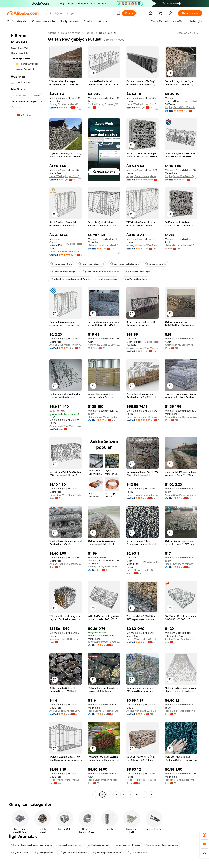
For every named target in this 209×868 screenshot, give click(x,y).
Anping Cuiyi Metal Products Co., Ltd (181, 495)
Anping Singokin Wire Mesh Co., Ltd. (143, 348)
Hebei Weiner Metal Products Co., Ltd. (66, 780)
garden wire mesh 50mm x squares (101, 271)
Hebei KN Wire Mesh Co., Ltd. (142, 639)
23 (144, 795)
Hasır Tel (89, 33)
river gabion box (107, 279)
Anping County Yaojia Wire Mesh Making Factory (181, 345)
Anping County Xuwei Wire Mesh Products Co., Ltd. (104, 567)
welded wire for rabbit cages (162, 845)
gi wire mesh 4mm (61, 264)
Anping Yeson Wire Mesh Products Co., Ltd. (181, 107)
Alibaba (52, 33)
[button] (119, 13)
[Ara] (129, 13)
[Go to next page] (151, 795)
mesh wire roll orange (63, 271)
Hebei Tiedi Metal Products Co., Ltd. (143, 780)
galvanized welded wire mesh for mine (71, 279)
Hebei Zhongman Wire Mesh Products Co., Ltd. (104, 780)
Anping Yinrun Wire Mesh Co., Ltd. (181, 639)
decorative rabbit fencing (124, 264)
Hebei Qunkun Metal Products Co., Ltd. (143, 417)
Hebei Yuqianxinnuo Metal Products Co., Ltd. (104, 245)
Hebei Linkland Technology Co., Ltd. (143, 495)
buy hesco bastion (99, 845)
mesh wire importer (70, 845)
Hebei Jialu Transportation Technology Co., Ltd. (181, 711)
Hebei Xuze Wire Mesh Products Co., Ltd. (66, 495)
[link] (204, 835)
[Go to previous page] (95, 795)
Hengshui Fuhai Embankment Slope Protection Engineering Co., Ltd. (181, 780)
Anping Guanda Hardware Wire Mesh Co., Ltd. (181, 417)
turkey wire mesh (155, 264)
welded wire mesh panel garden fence (32, 845)
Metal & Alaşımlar (70, 33)
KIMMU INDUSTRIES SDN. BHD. (104, 345)
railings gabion (44, 853)
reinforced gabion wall (91, 264)
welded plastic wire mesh (107, 853)
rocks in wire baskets (128, 845)
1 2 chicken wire (138, 853)
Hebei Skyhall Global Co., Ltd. (103, 711)
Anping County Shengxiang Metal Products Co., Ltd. (143, 176)
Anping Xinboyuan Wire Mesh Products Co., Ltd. (143, 245)
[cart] (161, 14)
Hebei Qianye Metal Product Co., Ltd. (104, 417)
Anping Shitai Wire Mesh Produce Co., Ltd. (66, 104)
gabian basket (20, 853)
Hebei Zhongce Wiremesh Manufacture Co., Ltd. (181, 564)
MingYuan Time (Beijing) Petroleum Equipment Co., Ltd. (66, 639)
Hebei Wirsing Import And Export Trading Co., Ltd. (143, 104)
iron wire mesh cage (138, 271)
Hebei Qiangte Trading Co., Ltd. (143, 570)
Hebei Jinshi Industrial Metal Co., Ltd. (66, 252)
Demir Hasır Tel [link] (107, 33)
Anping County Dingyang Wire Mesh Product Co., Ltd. (104, 104)
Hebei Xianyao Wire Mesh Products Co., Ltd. (181, 245)
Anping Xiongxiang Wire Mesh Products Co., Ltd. (143, 711)
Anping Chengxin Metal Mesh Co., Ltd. (66, 564)
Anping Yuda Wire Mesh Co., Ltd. (66, 426)
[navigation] (26, 414)
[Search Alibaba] (82, 13)
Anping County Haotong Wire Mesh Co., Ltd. (66, 345)
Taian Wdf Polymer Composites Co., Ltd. (104, 642)
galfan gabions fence (135, 279)
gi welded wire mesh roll (73, 853)
